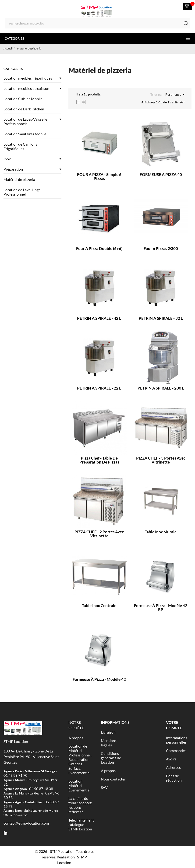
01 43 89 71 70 (15, 775)
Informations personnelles (177, 740)
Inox (7, 159)
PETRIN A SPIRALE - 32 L (161, 318)
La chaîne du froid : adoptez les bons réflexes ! (80, 805)
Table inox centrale (99, 606)
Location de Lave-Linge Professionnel (22, 192)
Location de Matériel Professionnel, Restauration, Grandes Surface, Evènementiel (80, 759)
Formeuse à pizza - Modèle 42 (99, 679)
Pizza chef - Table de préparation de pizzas (99, 460)
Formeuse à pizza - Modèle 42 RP (161, 608)
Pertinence (175, 95)
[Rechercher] (97, 23)
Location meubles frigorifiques (28, 78)
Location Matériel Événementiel (79, 785)
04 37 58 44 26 (15, 815)
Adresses (173, 767)
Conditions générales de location (111, 758)
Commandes (176, 750)
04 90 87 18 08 (41, 789)
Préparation (13, 169)
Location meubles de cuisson (26, 88)
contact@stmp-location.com (26, 823)
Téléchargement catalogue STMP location (81, 824)
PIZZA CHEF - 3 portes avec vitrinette (161, 460)
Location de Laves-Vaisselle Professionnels (25, 121)
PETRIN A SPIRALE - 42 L (99, 318)
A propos (76, 738)
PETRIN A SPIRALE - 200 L (161, 388)
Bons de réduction (174, 778)
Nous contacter (113, 779)
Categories (97, 38)
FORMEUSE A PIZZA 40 (161, 174)
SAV (104, 787)
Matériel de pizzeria (19, 179)
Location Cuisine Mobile (23, 99)
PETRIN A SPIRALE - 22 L (99, 388)
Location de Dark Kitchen (24, 109)
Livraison (108, 732)
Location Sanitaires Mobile (25, 134)
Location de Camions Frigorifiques (20, 146)
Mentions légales (109, 743)
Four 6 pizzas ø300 (161, 248)
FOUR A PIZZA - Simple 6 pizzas (99, 176)
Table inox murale (161, 532)
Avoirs (171, 759)
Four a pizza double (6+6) (99, 248)
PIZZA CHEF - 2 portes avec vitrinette (99, 534)
